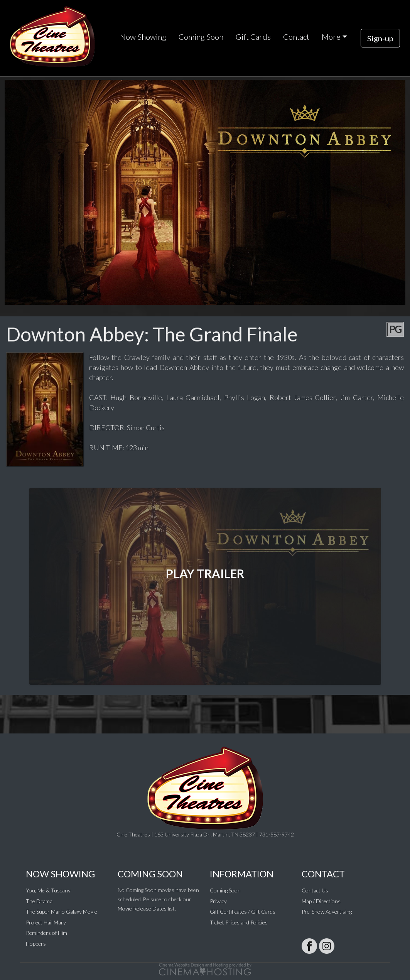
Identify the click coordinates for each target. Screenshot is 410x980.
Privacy (218, 901)
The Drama (39, 901)
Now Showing (143, 37)
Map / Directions (321, 901)
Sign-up (380, 38)
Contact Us (315, 890)
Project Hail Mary (46, 922)
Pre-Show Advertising (327, 912)
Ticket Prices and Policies (239, 922)
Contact (296, 37)
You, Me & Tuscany (48, 890)
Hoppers (36, 944)
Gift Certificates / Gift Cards (243, 912)
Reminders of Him (46, 933)
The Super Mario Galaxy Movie (62, 912)
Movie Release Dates (142, 908)
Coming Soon (201, 37)
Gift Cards (253, 37)
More (331, 37)
